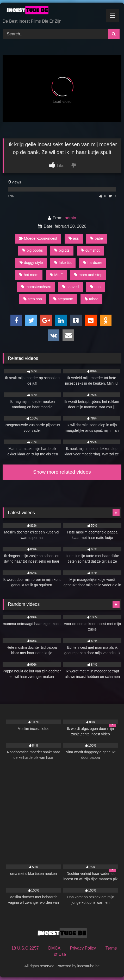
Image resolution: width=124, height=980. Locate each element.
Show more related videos (62, 472)
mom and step (88, 275)
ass (74, 238)
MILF (56, 275)
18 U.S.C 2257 (25, 948)
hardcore (93, 263)
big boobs (32, 250)
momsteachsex (36, 287)
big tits (62, 250)
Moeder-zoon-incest (38, 238)
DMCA (54, 948)
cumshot (90, 250)
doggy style (31, 263)
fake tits (63, 263)
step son (33, 299)
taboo (92, 299)
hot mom (29, 275)
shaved (70, 287)
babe (97, 238)
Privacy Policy (83, 948)
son (95, 287)
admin (71, 218)
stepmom (63, 299)
